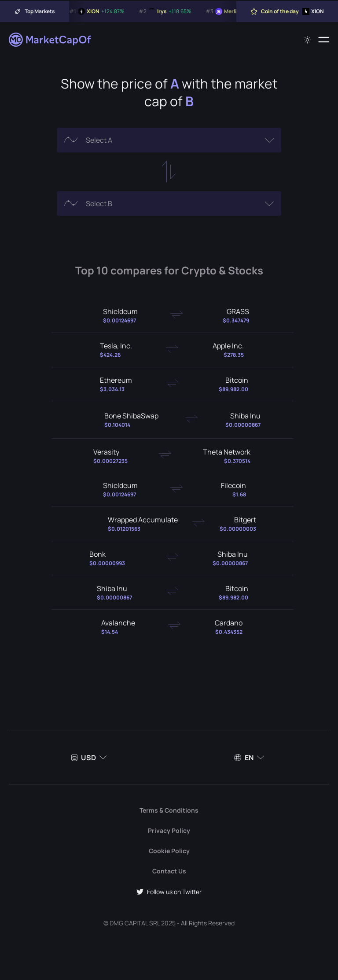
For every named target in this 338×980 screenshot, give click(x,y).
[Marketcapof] (51, 40)
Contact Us (169, 871)
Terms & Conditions (169, 810)
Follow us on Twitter (169, 892)
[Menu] (324, 40)
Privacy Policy (169, 830)
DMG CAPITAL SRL (135, 923)
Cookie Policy (169, 851)
